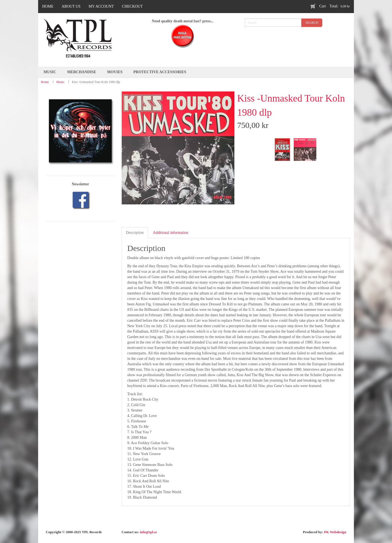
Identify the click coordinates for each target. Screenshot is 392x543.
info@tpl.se (148, 532)
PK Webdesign (335, 532)
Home (45, 82)
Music (60, 82)
